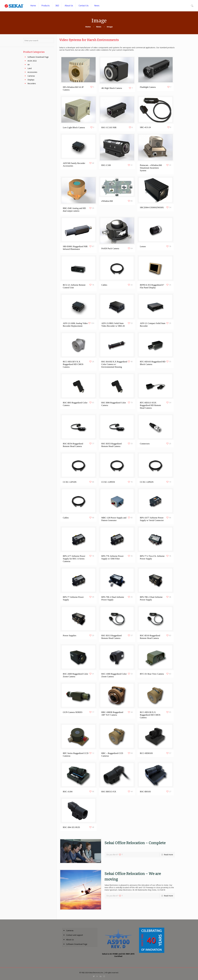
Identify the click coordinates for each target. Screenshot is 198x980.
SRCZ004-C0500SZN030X (152, 207)
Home (88, 27)
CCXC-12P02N (147, 481)
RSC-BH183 (145, 791)
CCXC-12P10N (70, 481)
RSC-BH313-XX (109, 791)
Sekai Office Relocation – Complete (135, 843)
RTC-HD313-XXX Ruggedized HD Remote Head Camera (150, 405)
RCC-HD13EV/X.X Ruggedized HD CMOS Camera (73, 364)
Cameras (31, 76)
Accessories (32, 72)
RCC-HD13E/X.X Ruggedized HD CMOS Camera (150, 714)
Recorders (32, 83)
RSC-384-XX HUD (71, 827)
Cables (104, 284)
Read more (168, 855)
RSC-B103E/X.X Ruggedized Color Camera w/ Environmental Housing (114, 364)
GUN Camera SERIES (73, 712)
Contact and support (75, 935)
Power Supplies (70, 635)
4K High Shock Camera (112, 87)
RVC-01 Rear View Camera (152, 673)
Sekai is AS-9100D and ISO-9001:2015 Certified (118, 955)
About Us (70, 940)
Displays (31, 80)
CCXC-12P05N (108, 481)
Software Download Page (38, 57)
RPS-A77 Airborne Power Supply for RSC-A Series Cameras (74, 558)
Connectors (145, 443)
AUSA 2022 (32, 61)
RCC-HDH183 (146, 753)
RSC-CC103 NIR (109, 127)
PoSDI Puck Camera (110, 248)
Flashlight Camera (148, 87)
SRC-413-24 (145, 127)
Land (30, 68)
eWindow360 (107, 200)
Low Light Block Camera (74, 127)
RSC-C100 (106, 165)
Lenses (143, 246)
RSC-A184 (68, 791)
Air (29, 65)
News (99, 27)
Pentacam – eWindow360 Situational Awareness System (151, 167)
